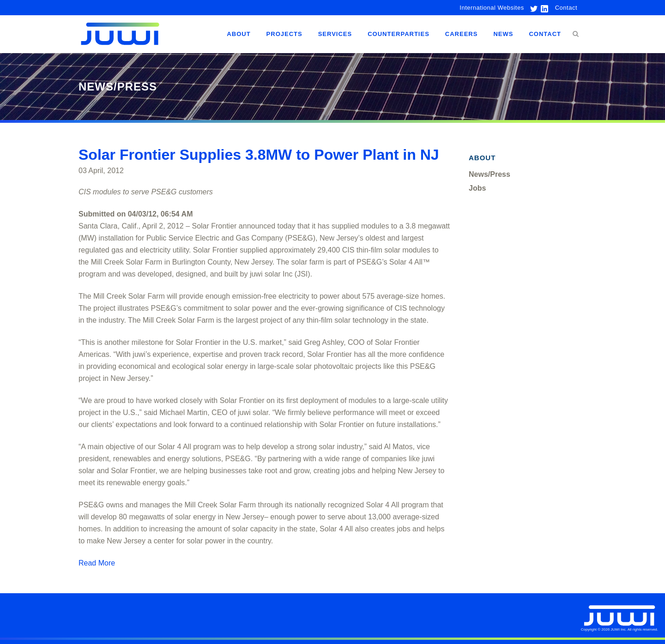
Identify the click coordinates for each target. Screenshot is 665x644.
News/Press (490, 174)
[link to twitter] (532, 8)
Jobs (477, 188)
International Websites (492, 8)
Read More (97, 563)
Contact (566, 8)
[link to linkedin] (544, 8)
